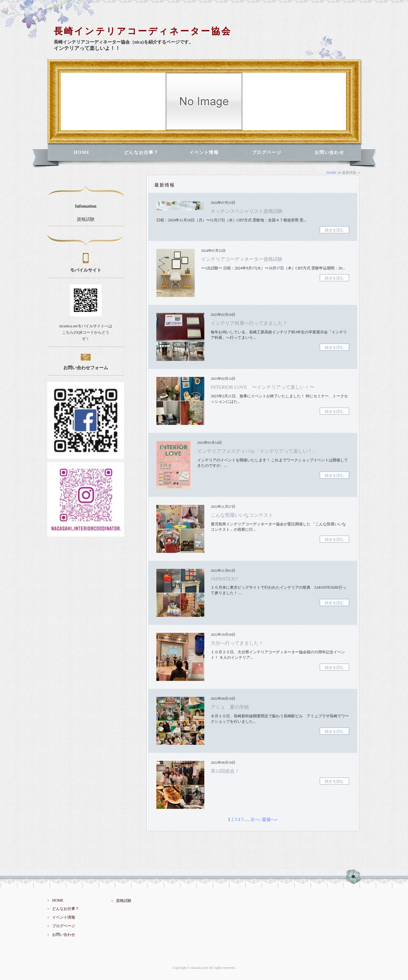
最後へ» (270, 820)
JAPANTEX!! (224, 579)
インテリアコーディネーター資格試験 (242, 259)
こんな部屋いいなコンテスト (242, 515)
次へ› (256, 820)
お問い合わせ (329, 152)
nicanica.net (199, 968)
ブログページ (267, 152)
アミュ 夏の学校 (230, 707)
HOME (82, 152)
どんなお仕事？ (141, 152)
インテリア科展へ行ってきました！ (249, 323)
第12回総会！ (225, 771)
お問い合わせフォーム (86, 368)
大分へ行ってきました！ (237, 643)
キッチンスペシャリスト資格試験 (247, 211)
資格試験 (86, 219)
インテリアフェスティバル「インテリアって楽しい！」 (257, 451)
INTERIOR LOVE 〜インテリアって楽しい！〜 (263, 387)
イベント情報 (204, 152)
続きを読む (334, 230)
